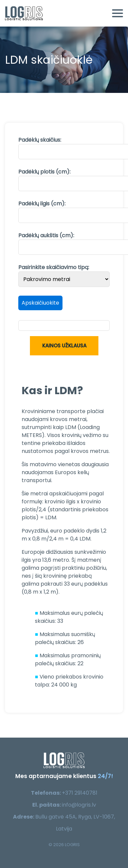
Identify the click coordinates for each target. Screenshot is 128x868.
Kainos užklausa (64, 346)
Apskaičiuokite (40, 303)
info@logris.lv (79, 805)
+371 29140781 (80, 793)
